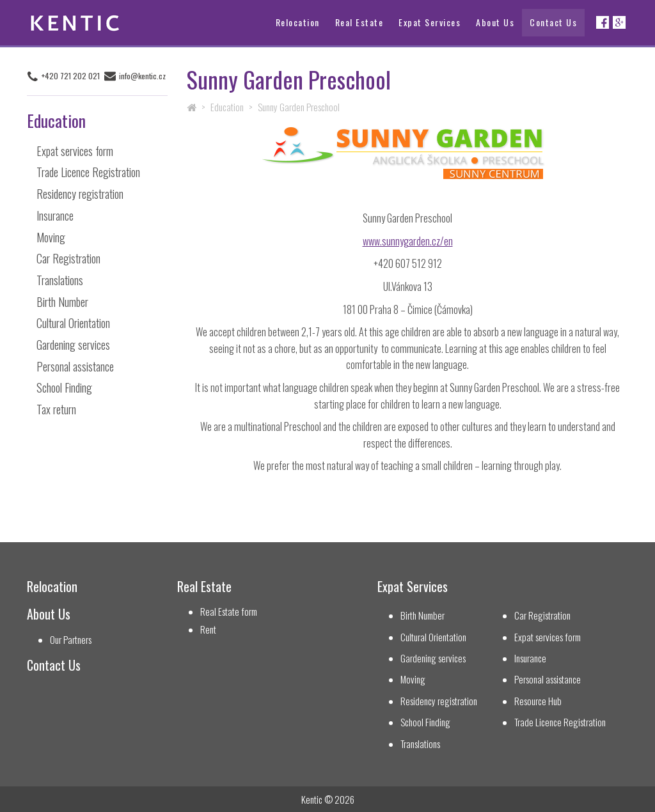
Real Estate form (229, 612)
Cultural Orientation (73, 323)
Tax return (56, 409)
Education (227, 107)
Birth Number (62, 302)
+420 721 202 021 (71, 76)
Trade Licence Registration (88, 172)
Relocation (298, 22)
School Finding (64, 387)
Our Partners (71, 640)
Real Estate (359, 22)
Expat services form (75, 151)
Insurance (55, 215)
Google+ (619, 22)
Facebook (603, 22)
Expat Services (430, 22)
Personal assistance (75, 366)
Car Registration (68, 258)
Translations (60, 280)
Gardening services (73, 345)
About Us (495, 22)
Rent (208, 629)
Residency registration (80, 194)
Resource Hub (538, 701)
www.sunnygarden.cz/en (408, 241)
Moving (51, 237)
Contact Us (553, 22)
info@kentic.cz (142, 76)
